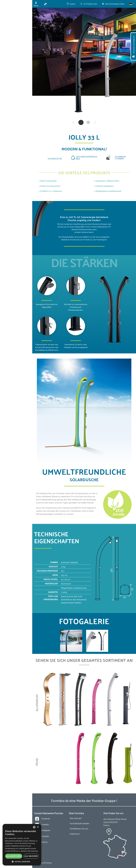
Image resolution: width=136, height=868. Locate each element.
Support (71, 4)
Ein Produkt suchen (89, 4)
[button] (131, 4)
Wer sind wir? (13, 52)
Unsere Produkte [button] (14, 31)
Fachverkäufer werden (16, 101)
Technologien (13, 41)
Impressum (75, 834)
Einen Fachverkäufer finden (16, 94)
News (10, 62)
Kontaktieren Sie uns (16, 72)
